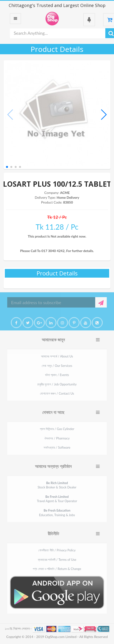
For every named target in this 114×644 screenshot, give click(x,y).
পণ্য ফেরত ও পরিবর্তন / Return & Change (57, 569)
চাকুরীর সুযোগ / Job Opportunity (57, 384)
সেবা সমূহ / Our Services (57, 366)
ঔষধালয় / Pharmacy (57, 438)
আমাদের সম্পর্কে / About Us (57, 356)
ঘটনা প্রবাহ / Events (57, 375)
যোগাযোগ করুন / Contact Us (57, 393)
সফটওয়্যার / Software (57, 447)
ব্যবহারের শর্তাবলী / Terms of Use (57, 560)
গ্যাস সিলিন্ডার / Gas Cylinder (57, 429)
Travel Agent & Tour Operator (57, 499)
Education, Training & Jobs (57, 513)
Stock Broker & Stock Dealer (57, 485)
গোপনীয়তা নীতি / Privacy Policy (57, 550)
